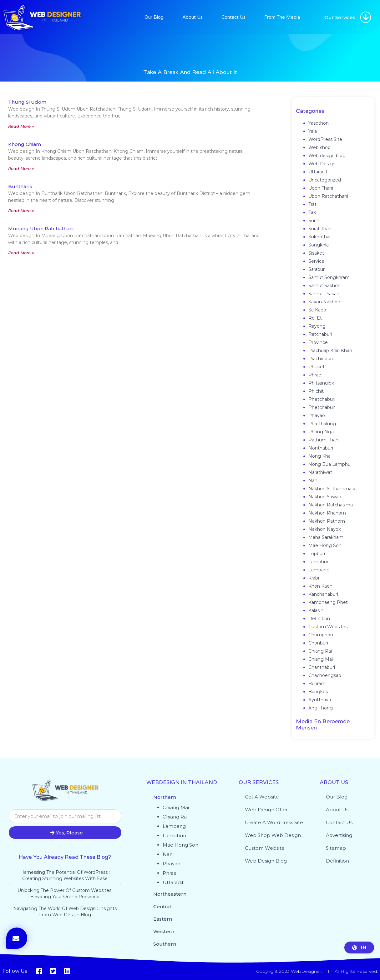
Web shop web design (273, 835)
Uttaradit (318, 172)
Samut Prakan (324, 294)
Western (164, 931)
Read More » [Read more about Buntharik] (21, 211)
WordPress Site (325, 139)
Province (318, 342)
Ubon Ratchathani (328, 196)
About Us (193, 17)
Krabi (314, 578)
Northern (165, 797)
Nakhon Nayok (325, 529)
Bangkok (318, 692)
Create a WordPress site (274, 822)
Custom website (265, 848)
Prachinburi (321, 359)
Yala (313, 131)
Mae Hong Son (325, 545)
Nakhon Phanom (327, 513)
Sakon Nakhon (324, 302)
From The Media (282, 17)
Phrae (315, 375)
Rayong (317, 326)
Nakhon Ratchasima (331, 505)
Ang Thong (321, 708)
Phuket (317, 367)
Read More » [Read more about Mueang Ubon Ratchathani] (21, 253)
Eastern (163, 919)
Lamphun (319, 562)
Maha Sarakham (326, 537)
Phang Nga (321, 432)
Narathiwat (320, 472)
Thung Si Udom (27, 102)
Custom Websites (328, 627)
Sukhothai (319, 237)
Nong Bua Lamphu (329, 464)
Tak (312, 212)
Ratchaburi (320, 334)
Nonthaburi (321, 448)
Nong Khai (320, 456)
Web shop (319, 147)
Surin (314, 221)
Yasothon (319, 123)
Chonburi (318, 643)
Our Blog (154, 17)
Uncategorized (325, 180)
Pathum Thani (324, 440)
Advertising (339, 835)
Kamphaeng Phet (328, 602)
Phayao (317, 415)
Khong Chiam (25, 144)
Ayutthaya (320, 700)
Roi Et (315, 318)
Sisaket (316, 253)
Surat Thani (320, 229)
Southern (165, 944)
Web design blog (327, 156)
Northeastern (170, 894)
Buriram (317, 684)
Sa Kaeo (317, 310)
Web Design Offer (266, 810)
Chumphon (321, 635)
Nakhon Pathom (327, 521)
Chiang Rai (320, 651)
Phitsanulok (321, 383)
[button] (366, 17)
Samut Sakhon (324, 286)
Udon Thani (321, 188)
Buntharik (20, 186)
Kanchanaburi (323, 594)
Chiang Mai (321, 659)
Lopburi (317, 554)
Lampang (319, 570)
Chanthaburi (322, 667)
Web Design (322, 164)
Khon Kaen (320, 586)
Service (316, 261)
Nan (313, 480)
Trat (312, 204)
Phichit (316, 391)
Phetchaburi (322, 399)
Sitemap (336, 848)
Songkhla (319, 245)
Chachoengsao (325, 675)
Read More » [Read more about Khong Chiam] (21, 168)
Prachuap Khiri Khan (330, 351)
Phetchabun (322, 407)
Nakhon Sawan (325, 497)
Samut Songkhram (329, 277)
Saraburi (317, 269)
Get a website (262, 797)
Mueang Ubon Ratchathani (41, 229)
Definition (319, 619)
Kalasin (316, 610)
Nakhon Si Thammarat (333, 489)
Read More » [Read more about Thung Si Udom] (21, 126)
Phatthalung (322, 424)
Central (162, 906)
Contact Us (233, 17)
